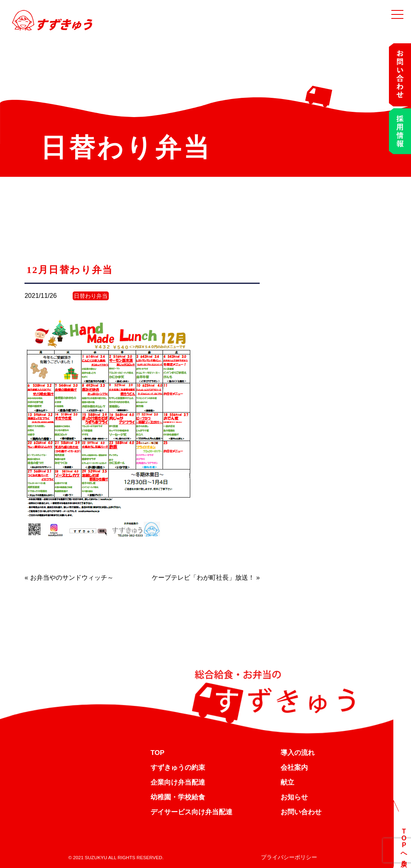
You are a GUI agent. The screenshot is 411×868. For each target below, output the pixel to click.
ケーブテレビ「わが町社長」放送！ (203, 578)
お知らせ (294, 797)
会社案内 (294, 768)
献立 (287, 782)
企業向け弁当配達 (178, 782)
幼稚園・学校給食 (178, 797)
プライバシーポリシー (289, 857)
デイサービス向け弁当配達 (191, 812)
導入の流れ (298, 753)
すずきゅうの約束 (178, 768)
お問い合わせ (301, 812)
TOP (158, 753)
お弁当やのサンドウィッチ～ (72, 578)
